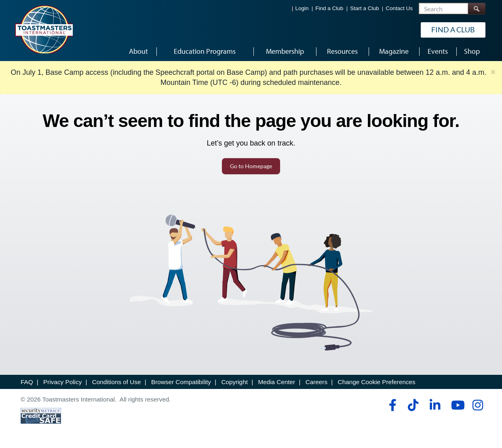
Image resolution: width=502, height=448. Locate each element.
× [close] (493, 72)
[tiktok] (413, 405)
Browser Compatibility (181, 382)
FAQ (27, 382)
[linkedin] (435, 405)
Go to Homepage (251, 166)
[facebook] (391, 405)
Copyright (234, 382)
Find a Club (329, 8)
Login (302, 8)
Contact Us (399, 8)
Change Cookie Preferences (377, 382)
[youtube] (456, 405)
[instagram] (478, 405)
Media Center (276, 382)
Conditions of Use (117, 382)
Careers (316, 382)
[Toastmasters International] (44, 29)
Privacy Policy (62, 382)
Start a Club (364, 8)
